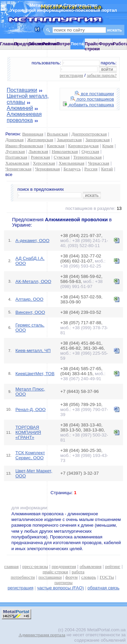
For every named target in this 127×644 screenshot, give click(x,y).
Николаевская (65, 151)
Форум (106, 44)
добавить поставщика (88, 105)
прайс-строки (55, 572)
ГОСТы (107, 577)
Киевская (56, 146)
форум (72, 577)
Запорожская (98, 140)
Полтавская (16, 157)
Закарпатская (69, 140)
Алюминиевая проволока (24, 117)
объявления (91, 566)
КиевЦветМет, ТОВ (35, 374)
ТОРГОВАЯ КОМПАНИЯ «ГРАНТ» (28, 432)
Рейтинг (51, 44)
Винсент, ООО (30, 312)
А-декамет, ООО (32, 241)
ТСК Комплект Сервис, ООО (30, 455)
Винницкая (33, 134)
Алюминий (20, 108)
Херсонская (44, 163)
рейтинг (113, 566)
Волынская (57, 134)
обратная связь (103, 588)
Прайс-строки (92, 46)
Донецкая (14, 140)
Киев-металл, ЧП (33, 350)
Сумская (62, 157)
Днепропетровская (89, 134)
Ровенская (40, 157)
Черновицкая (48, 169)
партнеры (63, 582)
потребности (23, 577)
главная (12, 566)
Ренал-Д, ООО (30, 409)
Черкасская (99, 163)
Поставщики (22, 90)
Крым (108, 146)
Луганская (15, 151)
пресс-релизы (35, 566)
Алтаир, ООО (29, 299)
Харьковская (17, 163)
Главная (9, 44)
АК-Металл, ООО (33, 281)
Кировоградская (83, 146)
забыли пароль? (102, 75)
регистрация (71, 75)
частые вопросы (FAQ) (61, 588)
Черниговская (18, 169)
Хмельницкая (71, 163)
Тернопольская (88, 157)
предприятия (64, 566)
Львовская (38, 151)
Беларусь (72, 169)
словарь (89, 577)
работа (78, 572)
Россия (91, 169)
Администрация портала (42, 635)
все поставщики (94, 94)
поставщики (50, 577)
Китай (107, 169)
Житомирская (40, 140)
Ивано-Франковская (24, 146)
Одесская (90, 151)
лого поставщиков (92, 99)
